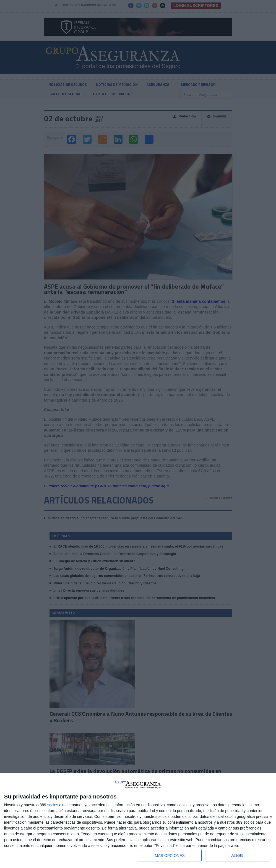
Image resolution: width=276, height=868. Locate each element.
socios (53, 805)
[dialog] (138, 821)
